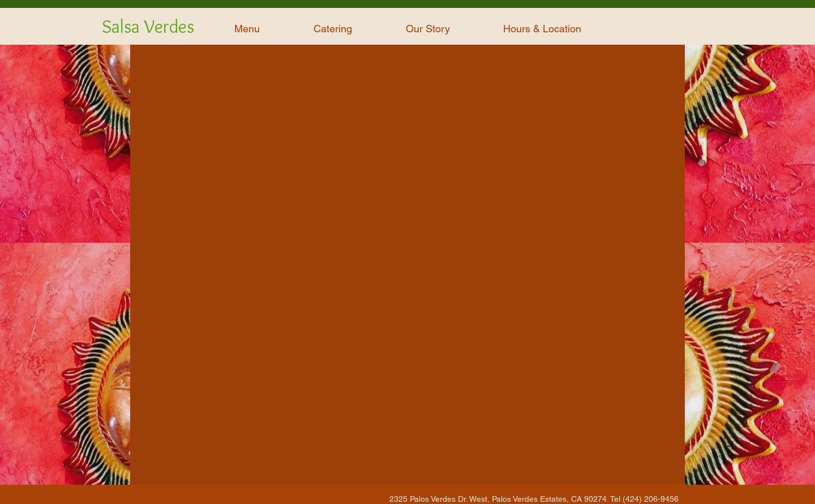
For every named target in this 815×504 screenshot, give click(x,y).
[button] (247, 29)
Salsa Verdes (148, 26)
